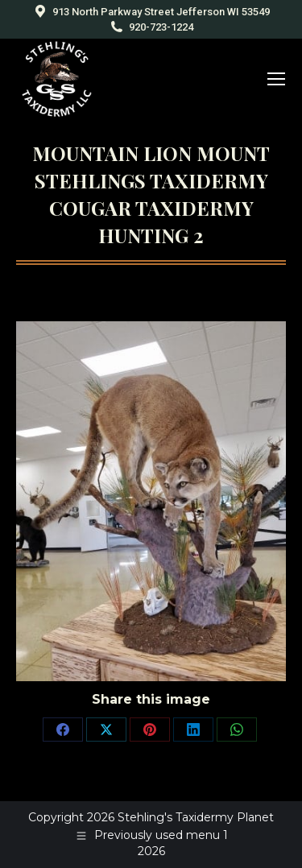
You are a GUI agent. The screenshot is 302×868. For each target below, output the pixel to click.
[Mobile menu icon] (276, 79)
